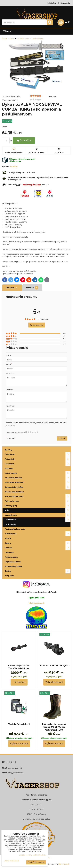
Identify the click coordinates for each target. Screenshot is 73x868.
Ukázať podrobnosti (11, 861)
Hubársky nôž (38, 534)
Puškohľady (38, 459)
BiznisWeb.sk (64, 864)
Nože (38, 510)
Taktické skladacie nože (15, 529)
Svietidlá (38, 548)
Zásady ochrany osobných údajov (32, 855)
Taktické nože (38, 520)
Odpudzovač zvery (13, 562)
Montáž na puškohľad (38, 496)
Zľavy (8, 450)
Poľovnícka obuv (38, 501)
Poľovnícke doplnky (38, 478)
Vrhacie (8, 538)
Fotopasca (9, 552)
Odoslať (62, 438)
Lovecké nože (38, 515)
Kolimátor (9, 468)
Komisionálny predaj (13, 566)
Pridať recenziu (37, 325)
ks (8, 141)
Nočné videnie (38, 473)
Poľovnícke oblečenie (38, 482)
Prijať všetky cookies (36, 862)
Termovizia (38, 464)
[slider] (36, 96)
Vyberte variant (54, 682)
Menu (7, 31)
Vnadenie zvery (11, 557)
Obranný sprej (38, 506)
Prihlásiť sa (52, 3)
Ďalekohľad (38, 454)
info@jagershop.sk (36, 603)
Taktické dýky (10, 524)
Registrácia (65, 3)
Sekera (38, 543)
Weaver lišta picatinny (14, 492)
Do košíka (24, 140)
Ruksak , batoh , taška (38, 487)
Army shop (9, 576)
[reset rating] (26, 432)
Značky (38, 571)
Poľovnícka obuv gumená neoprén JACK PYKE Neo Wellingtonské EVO (54, 727)
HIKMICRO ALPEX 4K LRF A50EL (54, 666)
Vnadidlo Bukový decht (19, 724)
